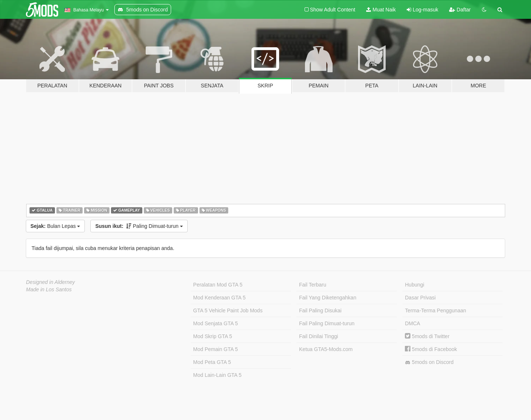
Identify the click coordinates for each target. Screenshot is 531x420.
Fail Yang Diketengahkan (328, 298)
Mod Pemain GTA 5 (216, 349)
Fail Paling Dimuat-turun (327, 323)
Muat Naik (381, 10)
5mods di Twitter (427, 336)
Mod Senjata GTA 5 (216, 323)
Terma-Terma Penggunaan (435, 310)
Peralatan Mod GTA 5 (218, 285)
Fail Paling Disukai (320, 310)
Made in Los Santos (49, 289)
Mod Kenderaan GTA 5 (219, 298)
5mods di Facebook (431, 349)
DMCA (412, 323)
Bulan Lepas (55, 226)
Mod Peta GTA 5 (212, 362)
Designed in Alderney (51, 282)
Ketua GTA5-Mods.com (326, 349)
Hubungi (414, 285)
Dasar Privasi (420, 298)
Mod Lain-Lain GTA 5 (217, 375)
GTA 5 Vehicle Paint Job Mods (228, 310)
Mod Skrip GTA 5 (213, 336)
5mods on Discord (429, 362)
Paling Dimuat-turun (139, 226)
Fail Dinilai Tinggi (319, 336)
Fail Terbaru (313, 285)
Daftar (460, 10)
